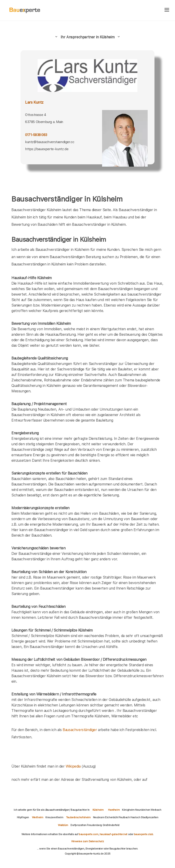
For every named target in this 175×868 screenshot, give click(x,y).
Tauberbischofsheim (78, 817)
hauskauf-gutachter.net (113, 834)
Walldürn (63, 825)
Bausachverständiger (80, 730)
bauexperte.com (89, 834)
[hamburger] (167, 10)
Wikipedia (74, 766)
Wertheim (38, 817)
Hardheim (114, 810)
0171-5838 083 (36, 135)
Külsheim (98, 810)
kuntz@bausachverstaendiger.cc (50, 142)
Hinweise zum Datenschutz (87, 841)
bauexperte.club (144, 834)
